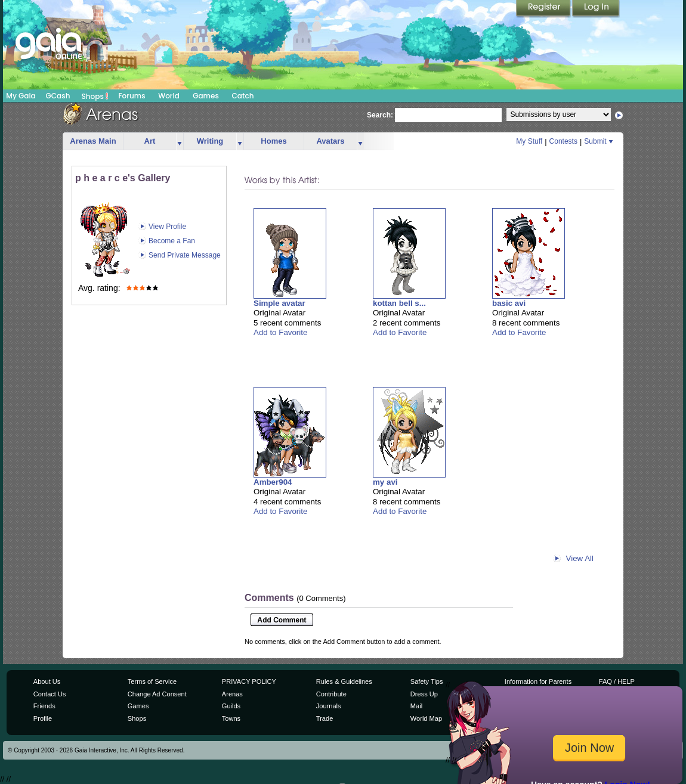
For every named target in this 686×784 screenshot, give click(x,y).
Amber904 (273, 482)
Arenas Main (93, 141)
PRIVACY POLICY (249, 681)
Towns (231, 718)
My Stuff (529, 141)
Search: (380, 115)
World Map (426, 718)
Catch (243, 96)
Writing (210, 141)
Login (596, 9)
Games (206, 96)
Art (150, 141)
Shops (95, 96)
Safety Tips (427, 681)
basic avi (509, 303)
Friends (44, 706)
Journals (329, 706)
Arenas (232, 694)
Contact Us (50, 694)
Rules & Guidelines (344, 681)
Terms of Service (152, 681)
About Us (47, 681)
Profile (43, 718)
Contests (563, 141)
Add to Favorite (280, 332)
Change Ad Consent (157, 694)
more (180, 142)
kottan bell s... (399, 303)
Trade (325, 718)
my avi (385, 482)
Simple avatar (279, 303)
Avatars (330, 141)
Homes (274, 141)
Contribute (331, 694)
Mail (416, 706)
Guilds (231, 706)
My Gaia (21, 96)
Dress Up (424, 694)
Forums (132, 96)
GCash (58, 96)
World (169, 96)
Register (544, 9)
